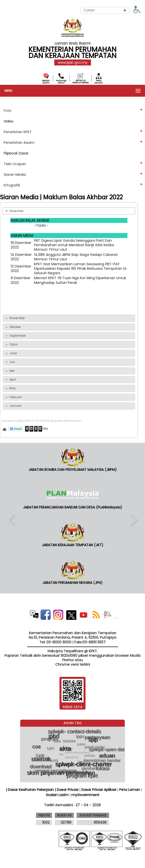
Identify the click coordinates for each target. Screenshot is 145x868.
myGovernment (85, 795)
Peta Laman (99, 82)
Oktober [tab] (13, 327)
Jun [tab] (10, 362)
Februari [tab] (13, 397)
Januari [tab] (13, 406)
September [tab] (15, 336)
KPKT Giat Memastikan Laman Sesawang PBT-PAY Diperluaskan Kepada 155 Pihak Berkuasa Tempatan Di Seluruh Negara (80, 269)
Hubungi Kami (61, 82)
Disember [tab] (14, 211)
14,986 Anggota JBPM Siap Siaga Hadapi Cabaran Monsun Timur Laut (76, 257)
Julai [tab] (11, 353)
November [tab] (15, 318)
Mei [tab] (9, 371)
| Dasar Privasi (67, 790)
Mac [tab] (10, 388)
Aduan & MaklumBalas (80, 81)
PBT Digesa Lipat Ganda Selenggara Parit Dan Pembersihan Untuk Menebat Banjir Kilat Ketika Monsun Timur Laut (74, 245)
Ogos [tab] (11, 344)
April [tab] (10, 379)
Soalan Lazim (46, 82)
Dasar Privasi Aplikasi (99, 790)
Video (9, 121)
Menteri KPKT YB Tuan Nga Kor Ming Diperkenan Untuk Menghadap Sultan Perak (80, 280)
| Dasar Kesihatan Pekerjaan (30, 790)
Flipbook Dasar (16, 153)
